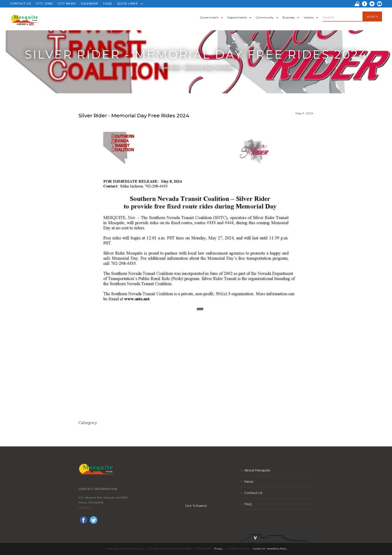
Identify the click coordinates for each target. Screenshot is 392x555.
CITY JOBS (44, 4)
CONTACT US (20, 4)
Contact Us (85, 508)
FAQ (246, 504)
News (247, 481)
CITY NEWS (67, 4)
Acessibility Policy (277, 549)
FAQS (108, 4)
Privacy (218, 549)
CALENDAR (89, 4)
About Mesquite (255, 470)
